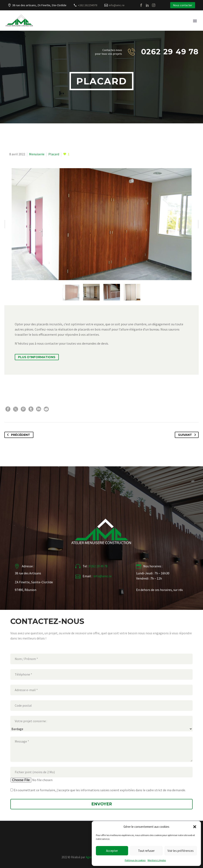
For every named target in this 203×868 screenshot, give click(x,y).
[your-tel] (101, 674)
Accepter (112, 851)
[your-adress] (101, 706)
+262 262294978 (88, 5)
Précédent (18, 435)
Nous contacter (183, 5)
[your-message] (101, 749)
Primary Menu (195, 21)
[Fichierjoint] (43, 780)
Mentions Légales (157, 860)
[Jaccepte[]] (12, 790)
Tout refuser (146, 851)
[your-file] (101, 772)
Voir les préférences (181, 851)
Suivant (188, 435)
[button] (195, 827)
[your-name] (101, 659)
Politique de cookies (135, 860)
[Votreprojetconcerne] (101, 729)
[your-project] (101, 721)
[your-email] (101, 690)
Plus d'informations (37, 357)
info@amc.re (117, 5)
